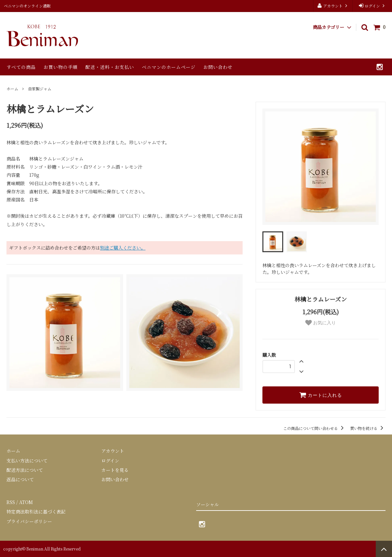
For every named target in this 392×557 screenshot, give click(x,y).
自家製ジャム (40, 89)
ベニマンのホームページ (169, 67)
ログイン (372, 6)
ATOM (26, 502)
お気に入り (321, 323)
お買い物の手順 (61, 67)
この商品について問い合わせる (315, 428)
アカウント (333, 6)
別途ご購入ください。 (123, 248)
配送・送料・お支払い (110, 67)
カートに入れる (321, 395)
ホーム (12, 89)
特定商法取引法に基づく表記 (36, 512)
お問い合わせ (218, 67)
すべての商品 (21, 67)
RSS (11, 502)
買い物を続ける (368, 428)
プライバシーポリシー (29, 521)
